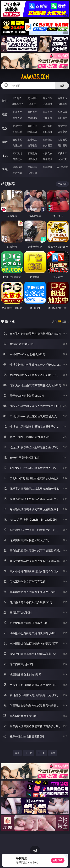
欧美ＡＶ (47, 112)
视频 (5, 114)
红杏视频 (17, 173)
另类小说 (32, 159)
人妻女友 (47, 153)
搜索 (62, 85)
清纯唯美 (32, 145)
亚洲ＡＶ (17, 112)
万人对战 (47, 98)
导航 (5, 170)
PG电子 (17, 98)
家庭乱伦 (32, 153)
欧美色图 (47, 140)
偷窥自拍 (17, 140)
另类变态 (62, 132)
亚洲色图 (32, 140)
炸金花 (32, 104)
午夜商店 (32, 167)
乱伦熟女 (47, 132)
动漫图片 (62, 140)
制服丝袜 (17, 132)
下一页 (41, 753)
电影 (5, 128)
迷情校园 (17, 159)
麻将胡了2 (17, 104)
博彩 (5, 101)
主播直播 (47, 118)
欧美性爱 (62, 126)
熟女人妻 (17, 118)
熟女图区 (47, 145)
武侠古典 (62, 153)
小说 (5, 156)
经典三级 (32, 132)
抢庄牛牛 (62, 104)
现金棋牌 (47, 104)
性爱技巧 (62, 159)
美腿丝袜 (17, 145)
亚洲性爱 (17, 126)
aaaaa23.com (35, 77)
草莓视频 (47, 167)
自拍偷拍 (32, 112)
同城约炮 (17, 167)
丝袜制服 (32, 118)
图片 (5, 142)
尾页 (53, 753)
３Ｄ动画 (62, 112)
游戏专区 (62, 98)
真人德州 (32, 98)
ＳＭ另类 (62, 118)
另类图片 (62, 145)
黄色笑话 (47, 159)
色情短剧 (32, 173)
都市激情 (17, 153)
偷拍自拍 (32, 126)
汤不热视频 (62, 167)
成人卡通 (47, 126)
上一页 (29, 753)
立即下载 (58, 860)
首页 (17, 753)
